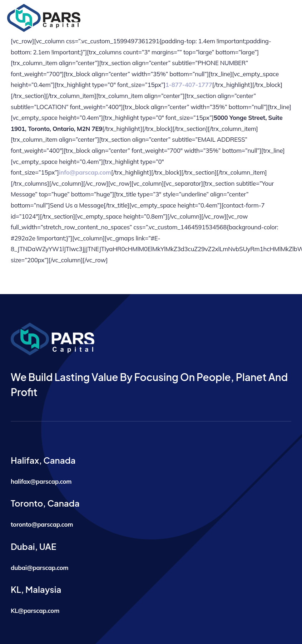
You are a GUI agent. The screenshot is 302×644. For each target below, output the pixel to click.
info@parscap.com (85, 172)
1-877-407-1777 (189, 85)
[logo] (44, 7)
